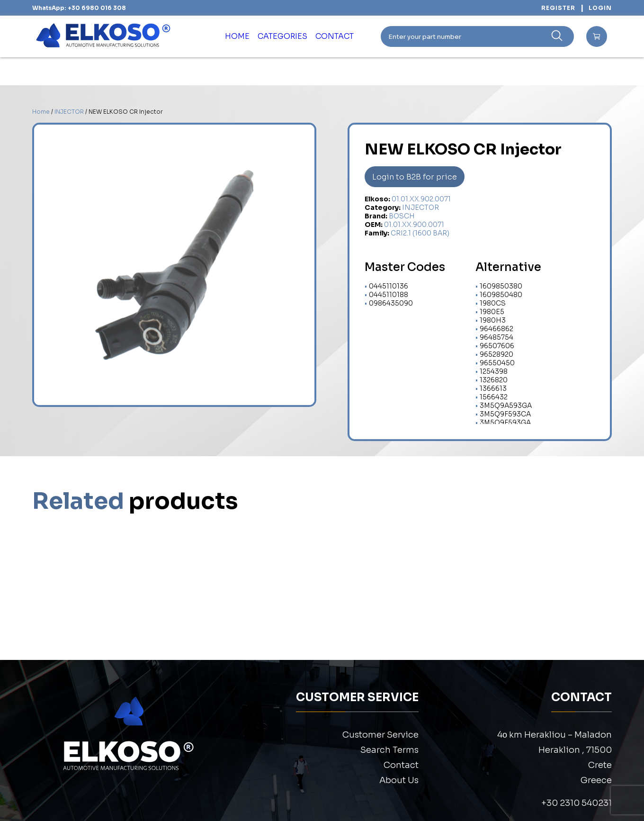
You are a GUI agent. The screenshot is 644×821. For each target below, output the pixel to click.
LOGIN (600, 8)
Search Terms (389, 750)
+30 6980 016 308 (97, 8)
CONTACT (345, 36)
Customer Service (380, 735)
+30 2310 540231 (577, 803)
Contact (401, 765)
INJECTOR (69, 112)
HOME (225, 36)
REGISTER (558, 8)
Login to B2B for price (415, 177)
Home (41, 112)
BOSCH (402, 216)
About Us (399, 780)
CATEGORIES (281, 36)
